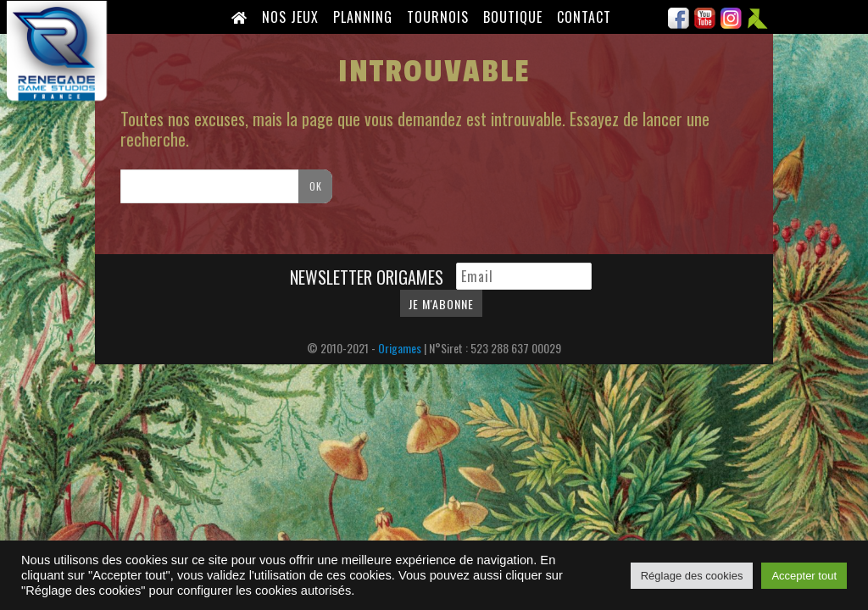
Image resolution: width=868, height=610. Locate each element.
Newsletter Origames (369, 277)
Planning (363, 17)
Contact (584, 17)
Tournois (438, 17)
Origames (400, 348)
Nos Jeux (290, 17)
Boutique (513, 17)
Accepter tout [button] (804, 576)
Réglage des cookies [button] (692, 576)
